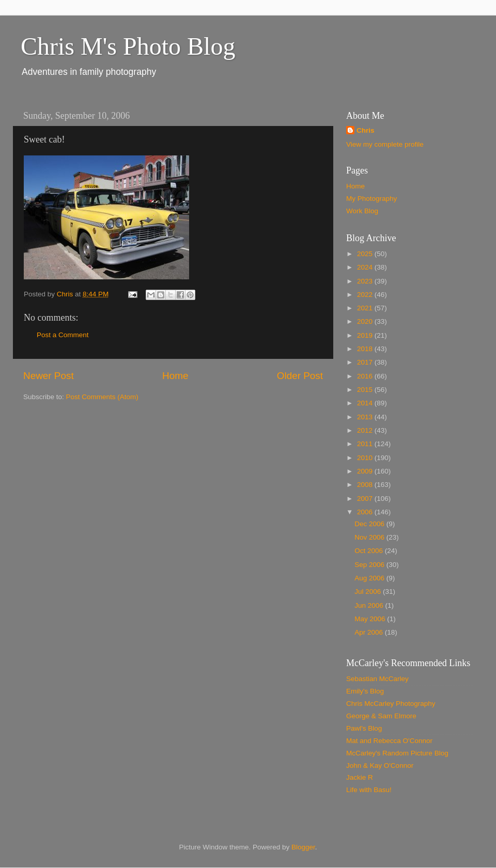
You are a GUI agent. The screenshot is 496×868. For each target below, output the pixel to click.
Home (175, 376)
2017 (366, 362)
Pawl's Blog (364, 728)
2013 (366, 417)
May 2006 (371, 619)
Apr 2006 (370, 632)
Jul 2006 (369, 591)
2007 (366, 499)
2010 (366, 458)
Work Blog (362, 211)
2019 (366, 335)
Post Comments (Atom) (102, 397)
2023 (366, 281)
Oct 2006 (370, 551)
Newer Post (49, 376)
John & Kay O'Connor (380, 766)
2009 (366, 471)
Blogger (303, 847)
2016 (366, 376)
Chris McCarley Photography (391, 704)
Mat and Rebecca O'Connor (389, 741)
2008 (366, 485)
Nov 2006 (370, 537)
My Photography (371, 199)
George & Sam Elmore (381, 716)
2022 (366, 295)
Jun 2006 (370, 605)
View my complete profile (385, 144)
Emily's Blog (365, 691)
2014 (366, 403)
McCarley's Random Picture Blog (397, 753)
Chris (366, 130)
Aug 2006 (370, 578)
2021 (366, 308)
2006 (366, 512)
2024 (366, 267)
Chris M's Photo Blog (128, 46)
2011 (366, 444)
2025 (366, 254)
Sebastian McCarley (377, 679)
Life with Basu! (369, 790)
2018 (366, 349)
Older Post (300, 376)
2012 (366, 430)
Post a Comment (63, 335)
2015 (366, 390)
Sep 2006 (370, 565)
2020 (366, 321)
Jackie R (360, 777)
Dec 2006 (370, 524)
